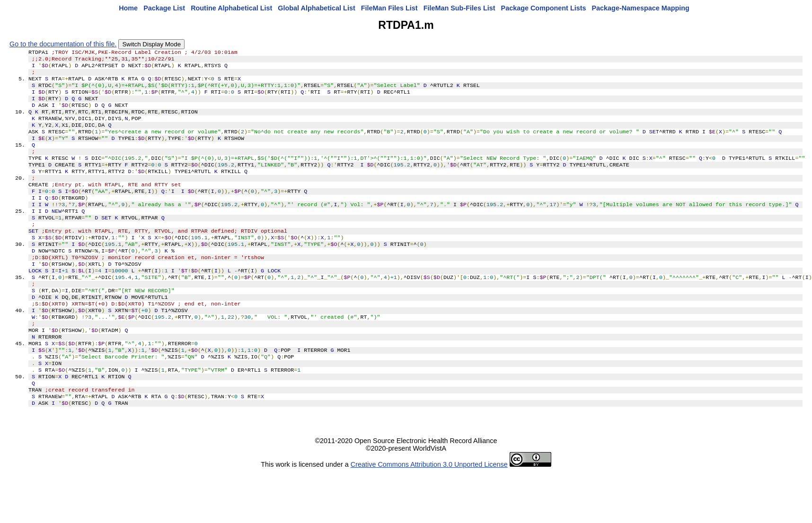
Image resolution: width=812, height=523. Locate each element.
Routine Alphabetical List (231, 8)
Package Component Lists (544, 8)
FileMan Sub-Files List (459, 8)
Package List (164, 8)
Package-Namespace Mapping (641, 8)
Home (128, 8)
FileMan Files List (389, 8)
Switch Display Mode (151, 44)
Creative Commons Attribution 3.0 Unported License (429, 515)
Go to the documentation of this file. (63, 44)
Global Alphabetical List (316, 8)
